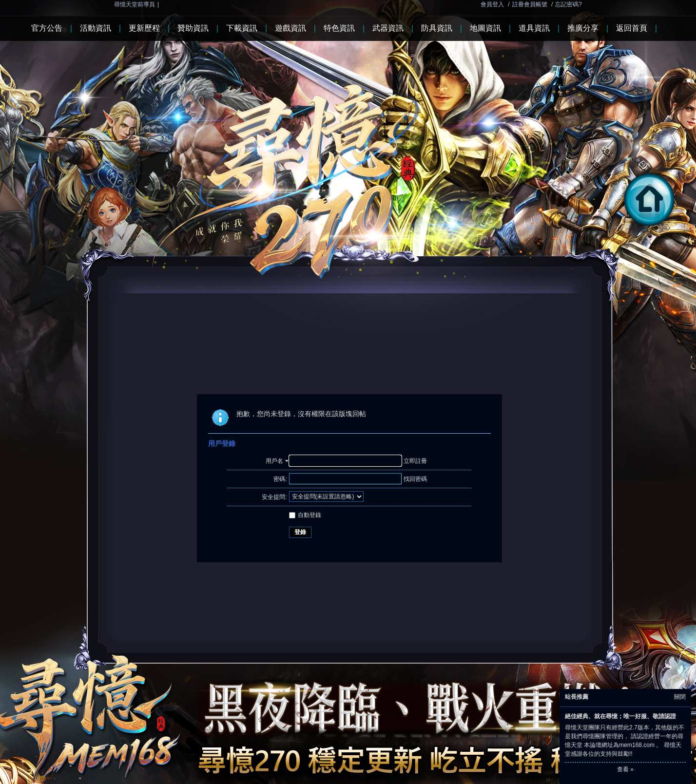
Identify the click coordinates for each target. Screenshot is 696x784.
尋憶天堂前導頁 (135, 4)
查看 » (625, 769)
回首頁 (658, 227)
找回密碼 (415, 479)
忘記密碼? (569, 4)
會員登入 (492, 4)
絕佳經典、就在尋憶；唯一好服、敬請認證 (620, 716)
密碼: (280, 479)
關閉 (680, 697)
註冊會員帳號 (530, 4)
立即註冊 (415, 461)
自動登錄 (305, 515)
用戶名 (274, 461)
